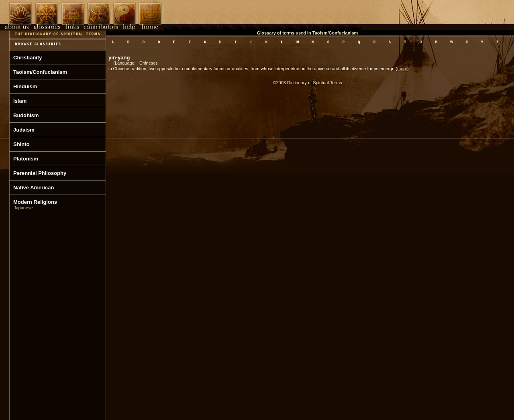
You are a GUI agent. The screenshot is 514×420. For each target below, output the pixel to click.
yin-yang (119, 58)
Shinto (21, 144)
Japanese (23, 208)
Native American (34, 188)
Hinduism (25, 86)
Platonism (26, 159)
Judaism (24, 130)
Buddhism (26, 115)
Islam (20, 101)
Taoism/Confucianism (40, 72)
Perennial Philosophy (40, 173)
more (402, 69)
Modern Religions (35, 202)
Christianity (28, 58)
